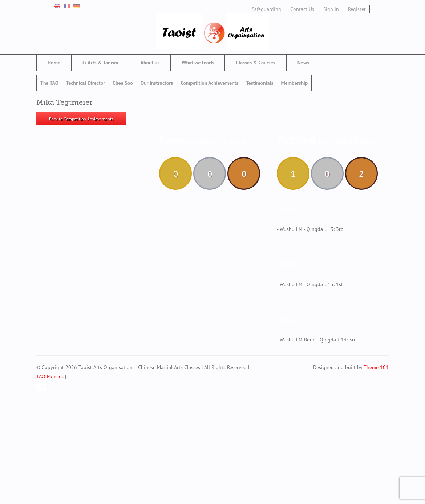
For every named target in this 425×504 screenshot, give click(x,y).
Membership (294, 83)
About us (150, 63)
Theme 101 (376, 367)
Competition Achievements (209, 83)
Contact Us (302, 9)
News (303, 63)
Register (357, 9)
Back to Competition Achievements (81, 119)
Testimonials (260, 83)
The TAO (49, 83)
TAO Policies (50, 376)
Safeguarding (266, 9)
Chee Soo (123, 83)
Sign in (331, 9)
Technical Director (86, 83)
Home (54, 63)
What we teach (198, 63)
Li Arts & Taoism (100, 63)
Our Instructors (157, 83)
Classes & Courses (255, 63)
